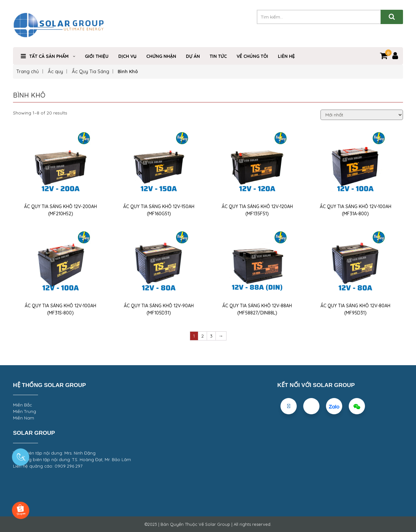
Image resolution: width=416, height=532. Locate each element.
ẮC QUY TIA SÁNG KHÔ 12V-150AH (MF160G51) (159, 210)
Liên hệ (286, 56)
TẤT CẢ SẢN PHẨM (49, 56)
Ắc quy (55, 71)
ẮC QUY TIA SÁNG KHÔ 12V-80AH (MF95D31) (355, 309)
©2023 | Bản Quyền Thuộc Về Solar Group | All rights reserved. (208, 524)
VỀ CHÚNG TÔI (252, 56)
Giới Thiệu (97, 56)
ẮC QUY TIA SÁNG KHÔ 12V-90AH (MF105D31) (159, 309)
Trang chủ (28, 71)
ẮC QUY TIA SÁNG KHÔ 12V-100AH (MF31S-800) (60, 309)
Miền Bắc (22, 405)
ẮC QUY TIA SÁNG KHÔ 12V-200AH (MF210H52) (60, 210)
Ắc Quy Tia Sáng (91, 71)
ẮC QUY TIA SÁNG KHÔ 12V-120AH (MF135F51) (257, 210)
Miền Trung (25, 411)
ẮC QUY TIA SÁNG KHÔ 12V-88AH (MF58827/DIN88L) (257, 309)
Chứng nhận (161, 56)
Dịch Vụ (127, 56)
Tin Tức (218, 56)
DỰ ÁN (193, 56)
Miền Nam (24, 418)
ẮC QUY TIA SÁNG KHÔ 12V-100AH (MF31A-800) (356, 210)
